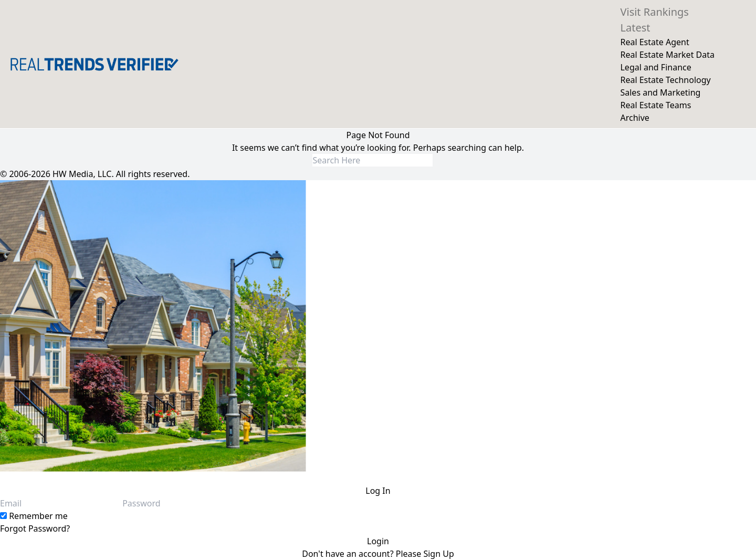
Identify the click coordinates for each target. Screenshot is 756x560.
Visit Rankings (654, 12)
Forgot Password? (35, 528)
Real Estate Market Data (667, 55)
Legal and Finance (655, 67)
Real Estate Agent (654, 42)
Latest (635, 28)
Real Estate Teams (655, 105)
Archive (634, 118)
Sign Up (438, 554)
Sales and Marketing (660, 92)
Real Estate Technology (665, 80)
